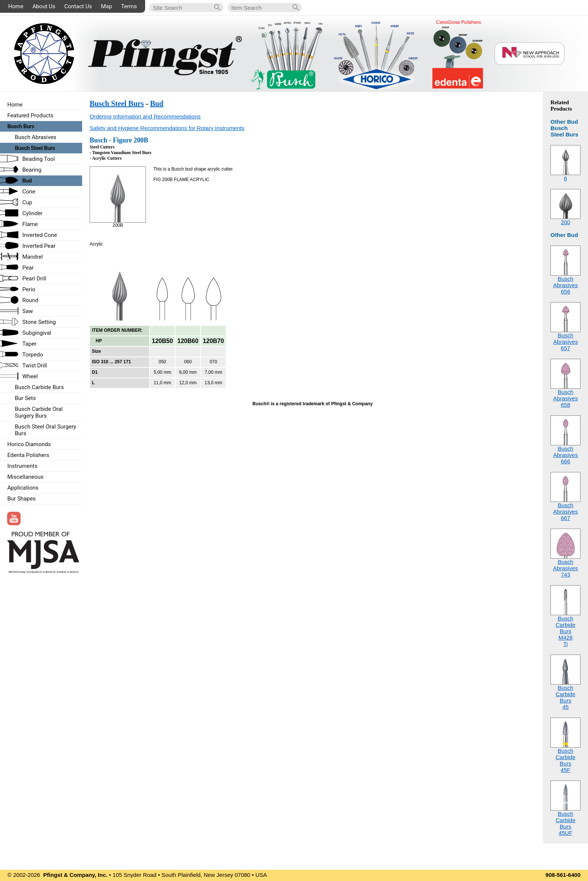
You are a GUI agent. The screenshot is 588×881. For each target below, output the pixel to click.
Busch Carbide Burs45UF (566, 823)
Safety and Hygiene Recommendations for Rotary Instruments (167, 128)
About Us (44, 6)
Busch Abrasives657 (565, 342)
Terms (129, 6)
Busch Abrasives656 (565, 285)
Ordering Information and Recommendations (145, 116)
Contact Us (78, 6)
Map (106, 6)
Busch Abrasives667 (565, 512)
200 (565, 222)
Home (16, 6)
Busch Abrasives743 (565, 568)
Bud (157, 103)
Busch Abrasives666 (565, 455)
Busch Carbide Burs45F (566, 760)
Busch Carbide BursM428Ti (566, 631)
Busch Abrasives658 (565, 398)
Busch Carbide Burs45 (566, 697)
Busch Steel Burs (117, 103)
